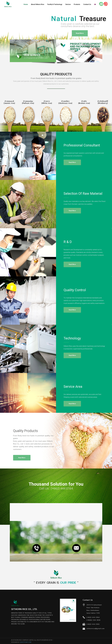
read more (72, 162)
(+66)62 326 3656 (93, 620)
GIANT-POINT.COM (26, 642)
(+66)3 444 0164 (62, 488)
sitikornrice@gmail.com (96, 629)
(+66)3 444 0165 (93, 624)
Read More (80, 33)
